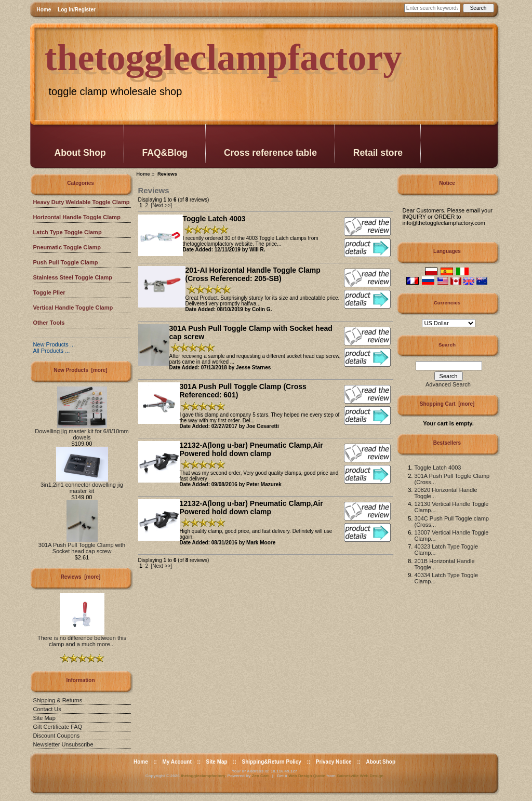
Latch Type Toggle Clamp (67, 232)
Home (44, 10)
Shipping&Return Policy (271, 762)
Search (447, 345)
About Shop (80, 153)
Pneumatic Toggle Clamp (67, 247)
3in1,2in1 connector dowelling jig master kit (82, 485)
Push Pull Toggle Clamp (65, 262)
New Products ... (54, 344)
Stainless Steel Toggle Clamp (72, 277)
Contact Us (47, 709)
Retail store (378, 153)
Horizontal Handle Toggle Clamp (76, 217)
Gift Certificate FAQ (57, 727)
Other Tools (49, 323)
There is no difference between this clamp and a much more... (82, 638)
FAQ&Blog (165, 153)
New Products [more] (80, 370)
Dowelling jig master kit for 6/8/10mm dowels (82, 432)
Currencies (447, 303)
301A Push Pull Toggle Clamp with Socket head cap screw (82, 545)
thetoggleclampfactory (203, 776)
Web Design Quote (307, 776)
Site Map (44, 718)
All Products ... (51, 351)
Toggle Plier (49, 292)
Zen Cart (260, 776)
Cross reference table (270, 153)
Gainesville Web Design (360, 776)
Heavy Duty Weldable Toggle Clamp (81, 202)
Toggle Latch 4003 (437, 468)
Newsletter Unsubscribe (63, 744)
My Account (177, 762)
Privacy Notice (334, 762)
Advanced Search (448, 384)
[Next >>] (162, 205)
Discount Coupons (56, 736)
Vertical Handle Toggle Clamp (73, 308)
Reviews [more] (81, 577)
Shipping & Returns (57, 700)
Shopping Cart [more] (447, 404)
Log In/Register (77, 10)
